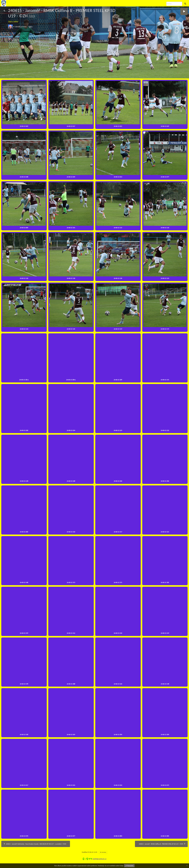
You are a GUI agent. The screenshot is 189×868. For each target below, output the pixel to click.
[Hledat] (174, 4)
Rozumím (130, 866)
